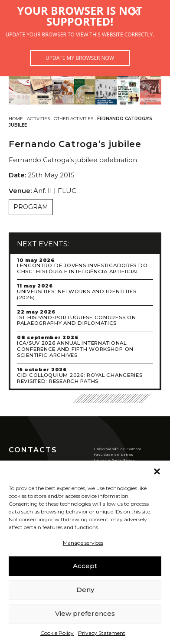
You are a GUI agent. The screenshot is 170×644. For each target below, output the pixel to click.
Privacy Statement (102, 633)
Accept (85, 566)
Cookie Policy (57, 633)
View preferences (85, 613)
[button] (157, 471)
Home (16, 119)
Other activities (74, 119)
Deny (85, 590)
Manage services (83, 543)
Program (31, 207)
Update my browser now (80, 58)
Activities (38, 119)
